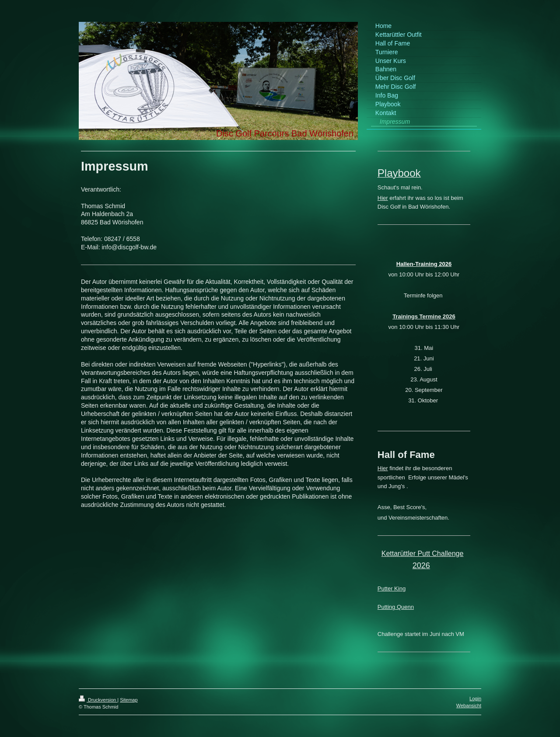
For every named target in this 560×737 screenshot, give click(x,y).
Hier (383, 198)
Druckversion (98, 700)
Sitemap (129, 700)
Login (475, 699)
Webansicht (469, 706)
